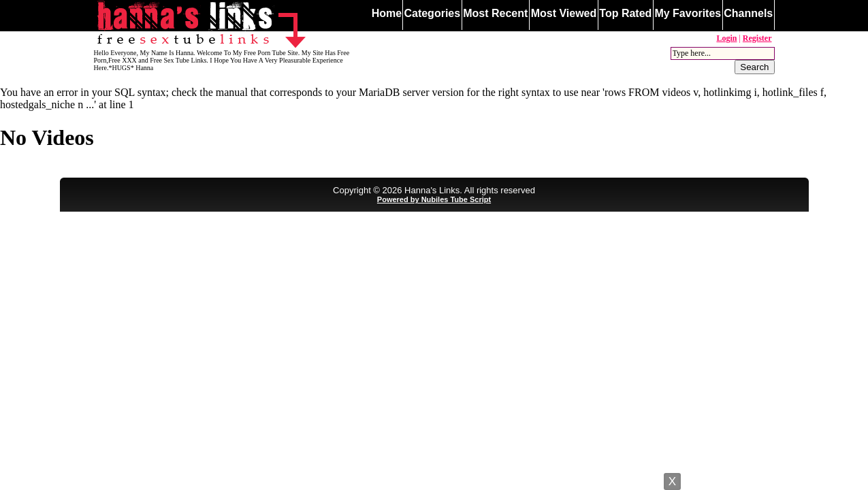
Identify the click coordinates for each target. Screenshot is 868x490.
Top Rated (625, 13)
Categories (432, 13)
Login (726, 38)
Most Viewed (564, 13)
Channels (748, 13)
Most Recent (495, 13)
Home (387, 13)
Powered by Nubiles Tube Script (434, 199)
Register (757, 38)
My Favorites (688, 13)
